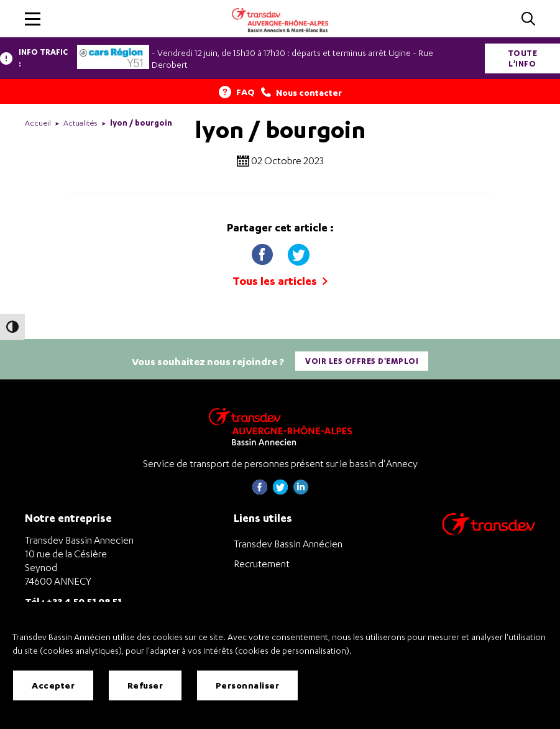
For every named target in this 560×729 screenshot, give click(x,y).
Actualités (80, 123)
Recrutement (262, 564)
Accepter (53, 685)
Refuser (145, 685)
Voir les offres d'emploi (362, 361)
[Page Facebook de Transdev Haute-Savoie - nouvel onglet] (260, 491)
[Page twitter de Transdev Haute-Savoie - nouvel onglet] (280, 491)
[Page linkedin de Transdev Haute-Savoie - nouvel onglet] (301, 491)
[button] (33, 19)
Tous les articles (280, 281)
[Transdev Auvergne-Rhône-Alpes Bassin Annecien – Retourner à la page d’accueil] (280, 426)
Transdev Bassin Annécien (288, 544)
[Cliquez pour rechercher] (528, 20)
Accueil (38, 123)
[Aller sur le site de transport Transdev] (489, 532)
